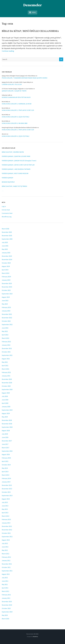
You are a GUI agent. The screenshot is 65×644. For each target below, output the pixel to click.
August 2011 (6, 574)
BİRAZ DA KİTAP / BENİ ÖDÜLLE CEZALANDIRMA (30, 31)
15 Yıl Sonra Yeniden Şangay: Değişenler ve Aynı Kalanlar (17, 89)
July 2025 (5, 242)
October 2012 (6, 533)
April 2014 (5, 472)
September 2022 (7, 324)
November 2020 (7, 383)
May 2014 (5, 468)
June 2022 (5, 328)
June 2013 (5, 506)
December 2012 (7, 526)
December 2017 (7, 441)
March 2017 (5, 448)
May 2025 (5, 249)
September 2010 (7, 612)
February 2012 (6, 557)
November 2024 (7, 259)
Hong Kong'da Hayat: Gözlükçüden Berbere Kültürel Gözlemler (19, 128)
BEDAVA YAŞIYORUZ (8, 182)
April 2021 (5, 366)
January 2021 (6, 376)
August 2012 (6, 540)
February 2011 (6, 595)
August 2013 (6, 499)
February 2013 (6, 519)
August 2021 (6, 359)
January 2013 (6, 523)
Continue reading (8, 51)
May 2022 (5, 331)
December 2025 (7, 232)
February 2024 (6, 277)
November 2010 (7, 605)
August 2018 (6, 431)
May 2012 (5, 550)
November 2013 (7, 489)
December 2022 (7, 314)
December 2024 (7, 256)
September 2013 (7, 495)
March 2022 (5, 338)
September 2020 (7, 389)
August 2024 (6, 266)
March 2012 (5, 554)
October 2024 (6, 263)
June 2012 (5, 547)
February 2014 (6, 478)
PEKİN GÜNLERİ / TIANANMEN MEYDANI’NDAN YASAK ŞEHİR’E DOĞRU (25, 78)
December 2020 (7, 379)
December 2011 (7, 564)
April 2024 (5, 270)
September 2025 (7, 239)
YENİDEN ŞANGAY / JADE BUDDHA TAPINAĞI (16, 169)
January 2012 (6, 560)
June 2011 (5, 581)
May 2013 (5, 509)
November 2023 (7, 287)
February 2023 (6, 307)
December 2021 (7, 348)
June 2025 (5, 246)
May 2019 (5, 417)
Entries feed (6, 210)
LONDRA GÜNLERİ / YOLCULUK (12, 84)
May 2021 (5, 362)
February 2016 (6, 458)
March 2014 (5, 475)
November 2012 (7, 530)
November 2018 (7, 424)
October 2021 (6, 352)
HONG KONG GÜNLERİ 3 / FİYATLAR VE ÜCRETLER (18, 110)
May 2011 (5, 584)
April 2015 (5, 461)
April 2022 (5, 335)
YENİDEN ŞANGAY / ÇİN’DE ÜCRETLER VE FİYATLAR (18, 165)
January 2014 (6, 482)
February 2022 (6, 342)
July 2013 (5, 502)
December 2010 (7, 602)
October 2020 (6, 386)
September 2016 (7, 451)
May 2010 (5, 615)
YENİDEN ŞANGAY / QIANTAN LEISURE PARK (16, 156)
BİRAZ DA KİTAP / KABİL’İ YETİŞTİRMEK (14, 186)
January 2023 (6, 311)
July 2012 (5, 543)
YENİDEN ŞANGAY (7, 178)
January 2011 (6, 598)
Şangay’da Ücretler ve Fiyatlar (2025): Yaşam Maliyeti (17, 82)
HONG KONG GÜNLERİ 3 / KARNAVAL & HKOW (17, 104)
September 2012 (7, 537)
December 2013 (7, 485)
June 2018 (5, 437)
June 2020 (5, 400)
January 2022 (6, 345)
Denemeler (33, 5)
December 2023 (7, 283)
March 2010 (5, 619)
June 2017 (5, 444)
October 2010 (6, 608)
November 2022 (7, 318)
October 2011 (6, 567)
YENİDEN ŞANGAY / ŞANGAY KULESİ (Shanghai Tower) (19, 161)
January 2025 (6, 253)
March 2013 (5, 516)
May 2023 (5, 304)
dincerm (4, 134)
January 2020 (6, 407)
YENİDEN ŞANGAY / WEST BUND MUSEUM (15, 173)
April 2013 (5, 513)
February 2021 (6, 372)
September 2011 (7, 571)
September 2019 (7, 410)
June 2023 (5, 301)
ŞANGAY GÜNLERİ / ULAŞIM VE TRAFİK (14, 91)
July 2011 (5, 578)
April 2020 (5, 403)
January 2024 (6, 280)
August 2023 (6, 297)
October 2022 (6, 321)
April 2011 (5, 588)
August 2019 (6, 413)
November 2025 (7, 236)
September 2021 (7, 355)
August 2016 (6, 454)
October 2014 (6, 465)
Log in (4, 206)
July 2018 (5, 434)
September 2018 (7, 427)
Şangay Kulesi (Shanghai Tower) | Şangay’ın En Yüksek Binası (19, 76)
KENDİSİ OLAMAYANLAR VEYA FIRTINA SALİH (16, 97)
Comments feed (7, 213)
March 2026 (5, 229)
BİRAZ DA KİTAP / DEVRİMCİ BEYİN (13, 152)
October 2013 (6, 492)
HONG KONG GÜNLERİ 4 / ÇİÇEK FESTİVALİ (16, 117)
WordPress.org (7, 217)
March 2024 (5, 273)
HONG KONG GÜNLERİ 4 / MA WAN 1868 (15, 123)
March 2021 (5, 369)
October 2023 (6, 290)
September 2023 (7, 294)
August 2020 (6, 393)
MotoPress (35, 637)
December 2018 (7, 420)
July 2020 (5, 396)
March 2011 (5, 591)
